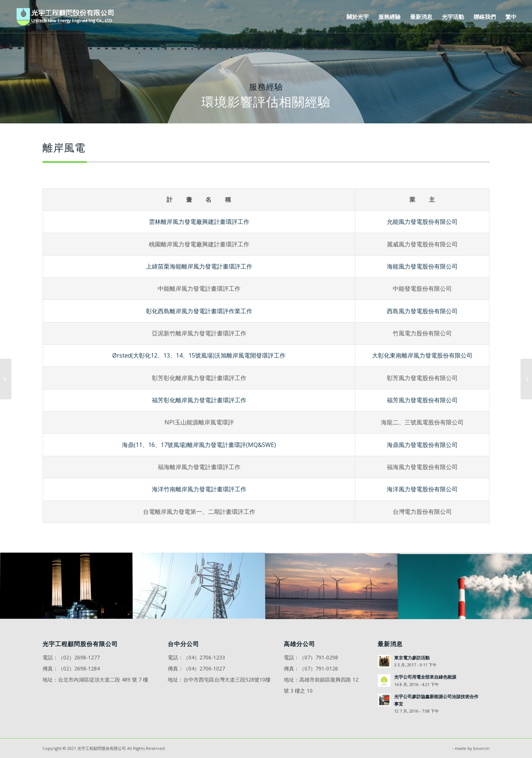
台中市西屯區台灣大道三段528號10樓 (227, 680)
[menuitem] (358, 17)
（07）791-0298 (319, 657)
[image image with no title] (66, 586)
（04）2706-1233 (204, 657)
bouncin (481, 748)
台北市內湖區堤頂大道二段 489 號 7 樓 (103, 680)
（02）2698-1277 (79, 657)
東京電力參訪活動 (412, 658)
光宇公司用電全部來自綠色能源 (425, 677)
